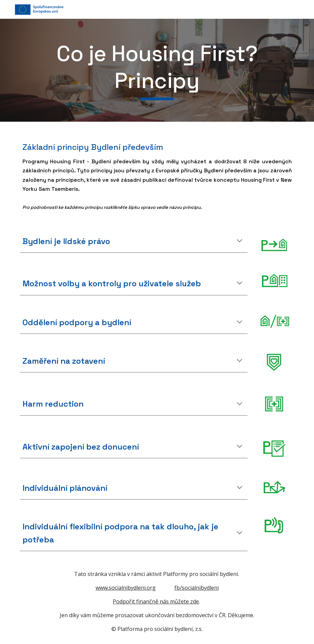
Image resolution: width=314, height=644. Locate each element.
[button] (240, 241)
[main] (157, 70)
